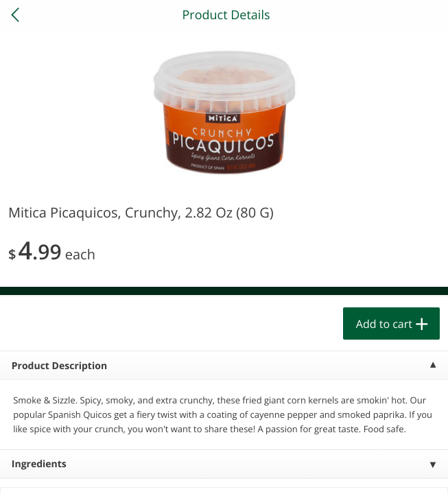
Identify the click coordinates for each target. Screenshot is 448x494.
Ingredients (39, 464)
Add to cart (384, 324)
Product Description (59, 366)
